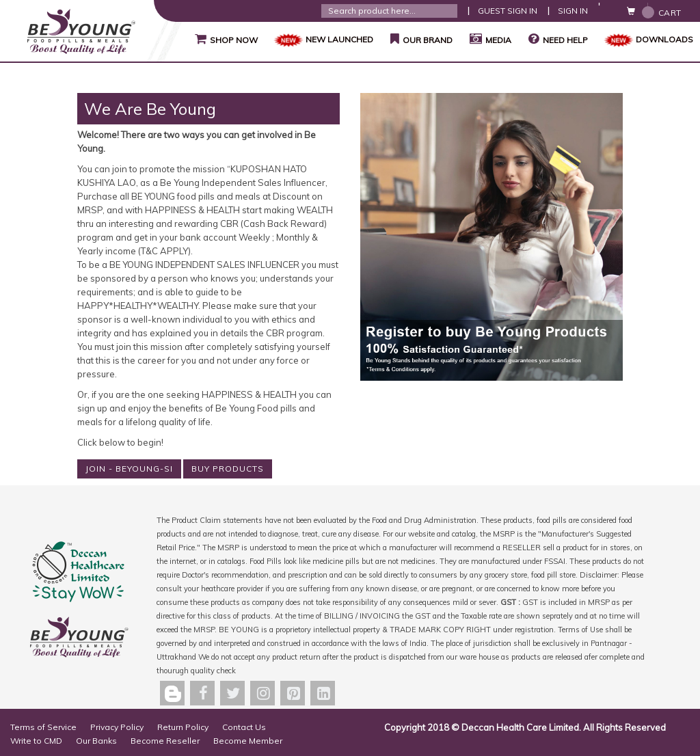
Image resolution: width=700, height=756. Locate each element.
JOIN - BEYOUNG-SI (129, 469)
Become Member (248, 741)
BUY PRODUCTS (228, 469)
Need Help (558, 39)
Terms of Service (43, 727)
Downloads (647, 39)
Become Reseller (165, 741)
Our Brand (420, 39)
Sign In (573, 11)
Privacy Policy (117, 727)
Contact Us (244, 727)
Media (489, 39)
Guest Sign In (508, 11)
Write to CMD (36, 741)
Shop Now (225, 39)
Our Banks (96, 741)
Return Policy (183, 727)
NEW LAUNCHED (322, 39)
